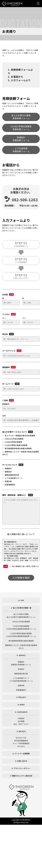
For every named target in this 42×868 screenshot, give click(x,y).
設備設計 (21, 662)
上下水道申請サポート (21, 678)
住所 (4, 416)
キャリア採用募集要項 (21, 743)
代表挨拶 (21, 718)
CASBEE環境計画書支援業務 (21, 633)
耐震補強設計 (21, 690)
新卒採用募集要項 (21, 741)
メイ (24, 318)
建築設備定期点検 (21, 674)
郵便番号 (6, 404)
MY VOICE (21, 746)
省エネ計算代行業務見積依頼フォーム (21, 117)
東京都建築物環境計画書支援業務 (21, 641)
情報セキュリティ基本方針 (22, 776)
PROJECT (22, 697)
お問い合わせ (22, 761)
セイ (4, 318)
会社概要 (21, 721)
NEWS (22, 705)
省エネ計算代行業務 (21, 614)
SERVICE (22, 655)
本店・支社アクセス (21, 724)
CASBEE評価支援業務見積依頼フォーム (21, 128)
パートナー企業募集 (22, 754)
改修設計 (21, 669)
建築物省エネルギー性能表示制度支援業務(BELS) (21, 647)
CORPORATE (22, 712)
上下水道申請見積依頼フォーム (21, 150)
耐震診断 (21, 685)
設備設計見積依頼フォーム (21, 139)
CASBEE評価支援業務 (21, 626)
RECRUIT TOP (21, 738)
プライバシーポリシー (22, 768)
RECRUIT (22, 731)
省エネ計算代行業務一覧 (22, 608)
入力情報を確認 (21, 578)
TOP (22, 600)
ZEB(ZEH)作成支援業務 (21, 622)
